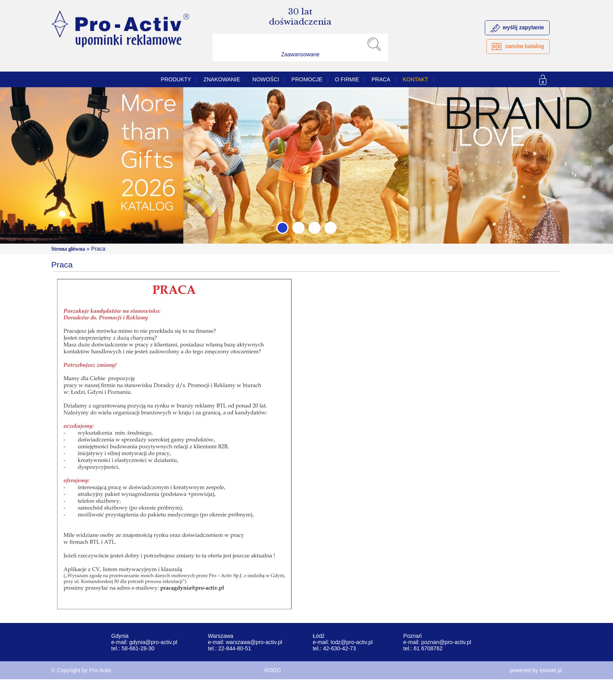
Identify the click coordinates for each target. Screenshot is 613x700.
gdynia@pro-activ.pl (153, 642)
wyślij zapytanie (523, 27)
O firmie (347, 79)
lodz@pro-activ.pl (352, 642)
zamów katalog (525, 46)
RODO (272, 670)
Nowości (266, 79)
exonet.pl (551, 670)
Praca (381, 79)
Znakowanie (222, 79)
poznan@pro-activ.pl (446, 642)
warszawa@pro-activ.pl (254, 642)
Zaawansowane (300, 54)
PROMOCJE (307, 79)
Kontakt (415, 79)
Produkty (176, 79)
